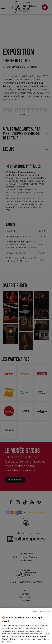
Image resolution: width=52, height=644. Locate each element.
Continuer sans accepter (41, 623)
